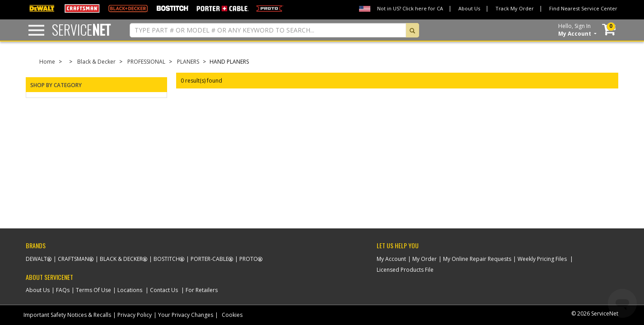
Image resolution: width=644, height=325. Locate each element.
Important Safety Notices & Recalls (67, 315)
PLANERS (188, 62)
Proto (249, 259)
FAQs (63, 290)
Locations (130, 290)
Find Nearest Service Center (583, 8)
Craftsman (73, 259)
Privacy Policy (135, 315)
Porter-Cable (210, 259)
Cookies (232, 315)
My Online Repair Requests (477, 259)
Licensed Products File (405, 270)
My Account (391, 259)
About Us (469, 8)
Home (47, 62)
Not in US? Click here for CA (410, 8)
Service (81, 30)
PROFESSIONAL (146, 62)
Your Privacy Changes (186, 315)
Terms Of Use (93, 290)
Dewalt (36, 259)
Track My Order (515, 8)
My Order (425, 259)
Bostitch (167, 259)
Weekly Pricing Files (542, 259)
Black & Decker (96, 62)
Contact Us (164, 290)
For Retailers (202, 290)
